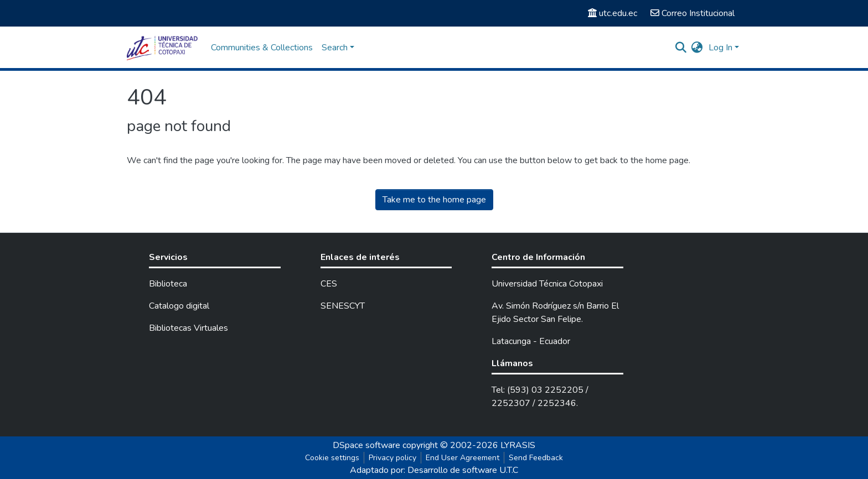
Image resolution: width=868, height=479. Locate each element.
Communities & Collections (262, 48)
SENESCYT (343, 306)
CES (329, 284)
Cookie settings (332, 458)
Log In (720, 48)
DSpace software (366, 445)
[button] (697, 48)
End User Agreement (463, 458)
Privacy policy (392, 458)
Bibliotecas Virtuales (188, 328)
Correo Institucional (693, 13)
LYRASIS (518, 445)
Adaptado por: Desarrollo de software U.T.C (434, 470)
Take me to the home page (434, 200)
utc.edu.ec (613, 13)
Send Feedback (536, 458)
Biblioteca (168, 284)
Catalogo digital (179, 306)
